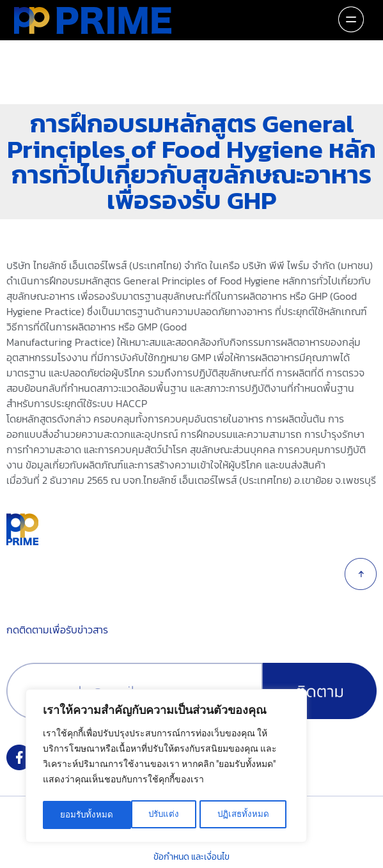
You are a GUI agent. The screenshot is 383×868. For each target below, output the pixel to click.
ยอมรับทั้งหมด (246, 815)
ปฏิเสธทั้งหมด (155, 815)
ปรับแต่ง (75, 815)
